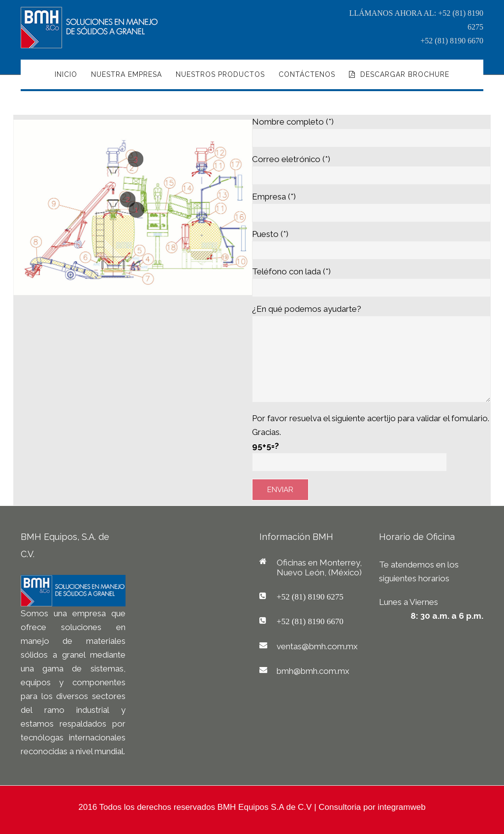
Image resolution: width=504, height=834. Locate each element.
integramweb (401, 807)
